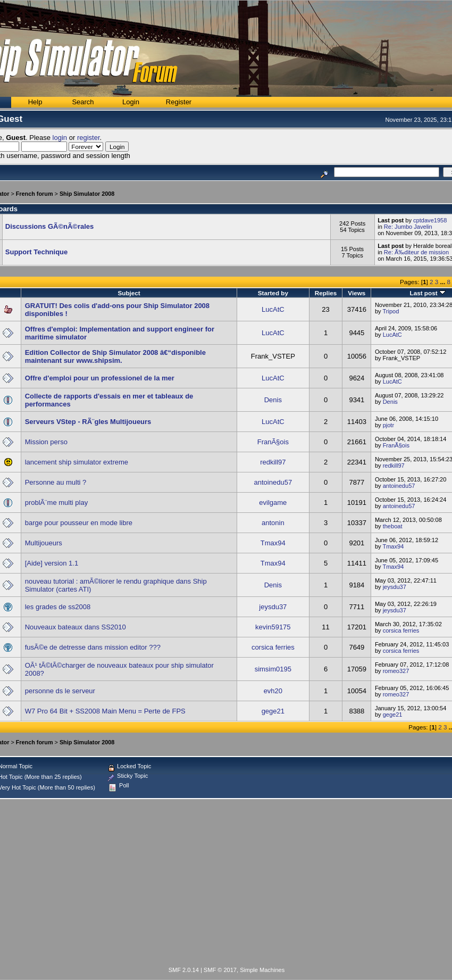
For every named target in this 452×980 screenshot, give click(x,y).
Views (357, 293)
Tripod (391, 311)
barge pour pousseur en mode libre (79, 523)
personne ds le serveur (60, 691)
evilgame (273, 503)
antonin (273, 523)
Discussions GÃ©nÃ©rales (50, 226)
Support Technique (36, 252)
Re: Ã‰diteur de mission (416, 252)
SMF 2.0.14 (184, 970)
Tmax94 (273, 543)
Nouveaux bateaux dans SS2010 (76, 627)
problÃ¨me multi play (57, 503)
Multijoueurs (44, 543)
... (443, 282)
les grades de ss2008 (58, 607)
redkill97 (273, 462)
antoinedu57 (273, 482)
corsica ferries (401, 630)
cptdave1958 (430, 220)
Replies (326, 293)
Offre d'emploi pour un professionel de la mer (100, 378)
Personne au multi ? (56, 482)
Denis (273, 400)
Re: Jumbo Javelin (408, 227)
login (60, 138)
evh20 (273, 691)
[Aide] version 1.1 (52, 563)
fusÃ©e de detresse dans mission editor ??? (93, 647)
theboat (393, 526)
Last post (428, 293)
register (89, 138)
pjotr (389, 425)
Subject (129, 293)
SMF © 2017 (220, 970)
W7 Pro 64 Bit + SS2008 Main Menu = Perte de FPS (105, 711)
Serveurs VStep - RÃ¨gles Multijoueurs (88, 422)
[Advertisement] (227, 885)
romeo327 (396, 671)
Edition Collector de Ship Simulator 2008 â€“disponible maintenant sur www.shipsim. (115, 356)
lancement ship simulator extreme (77, 462)
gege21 (273, 711)
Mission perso (46, 442)
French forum (35, 194)
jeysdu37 (395, 587)
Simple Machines (262, 970)
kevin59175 (273, 627)
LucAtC (273, 309)
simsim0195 (273, 669)
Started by (273, 293)
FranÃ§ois (273, 442)
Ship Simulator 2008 (87, 194)
